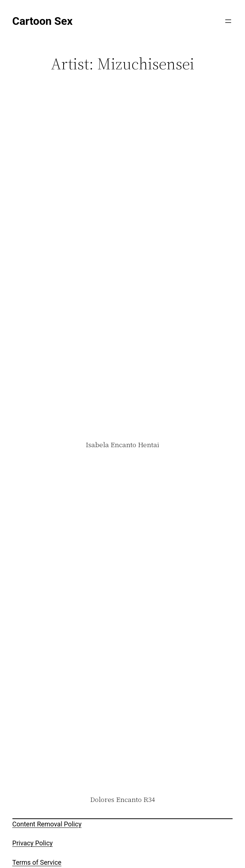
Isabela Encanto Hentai (122, 445)
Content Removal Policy (47, 824)
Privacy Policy (33, 843)
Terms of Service (37, 862)
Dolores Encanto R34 (122, 800)
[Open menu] (228, 21)
